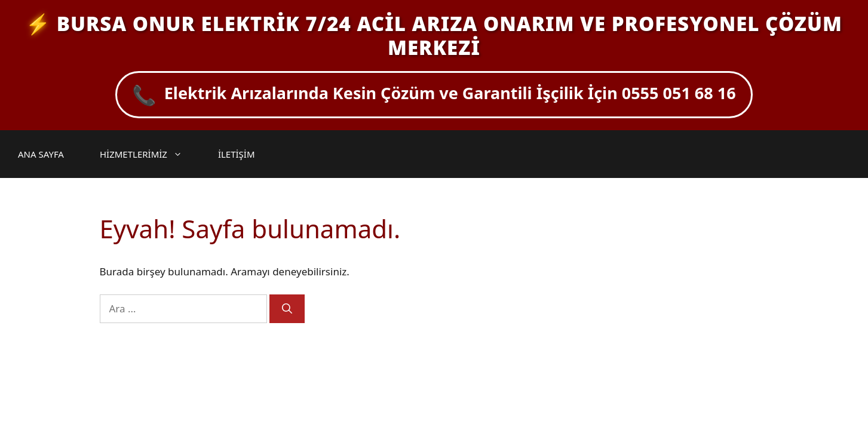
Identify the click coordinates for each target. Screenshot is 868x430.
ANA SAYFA (41, 154)
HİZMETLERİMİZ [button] (147, 154)
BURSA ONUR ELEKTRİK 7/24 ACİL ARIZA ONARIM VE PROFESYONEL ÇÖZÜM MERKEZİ (450, 36)
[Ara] (287, 309)
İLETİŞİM (237, 154)
